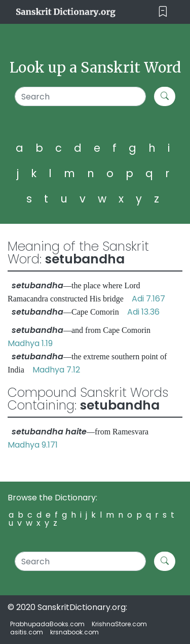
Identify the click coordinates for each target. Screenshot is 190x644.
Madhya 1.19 (30, 343)
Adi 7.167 (148, 299)
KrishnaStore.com (119, 624)
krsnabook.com (74, 632)
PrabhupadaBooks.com (47, 624)
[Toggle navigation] (163, 12)
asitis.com (27, 632)
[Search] (80, 96)
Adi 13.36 (143, 312)
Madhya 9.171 (33, 445)
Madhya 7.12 (56, 370)
